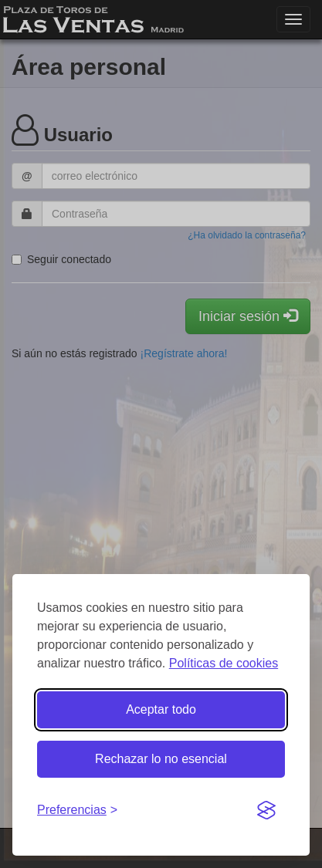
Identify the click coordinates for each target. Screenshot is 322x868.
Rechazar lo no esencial (161, 759)
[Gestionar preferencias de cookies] (77, 811)
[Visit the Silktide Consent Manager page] (266, 811)
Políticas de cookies (224, 663)
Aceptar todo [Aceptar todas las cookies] (161, 709)
